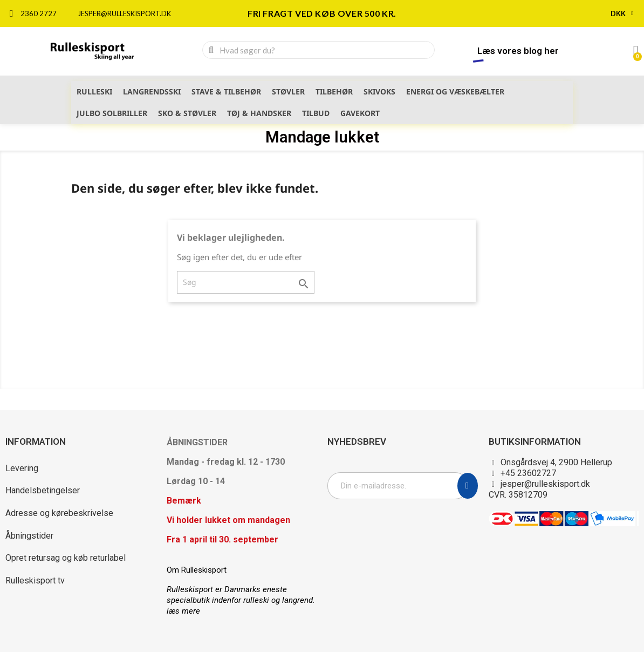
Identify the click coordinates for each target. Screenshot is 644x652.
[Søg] (246, 282)
